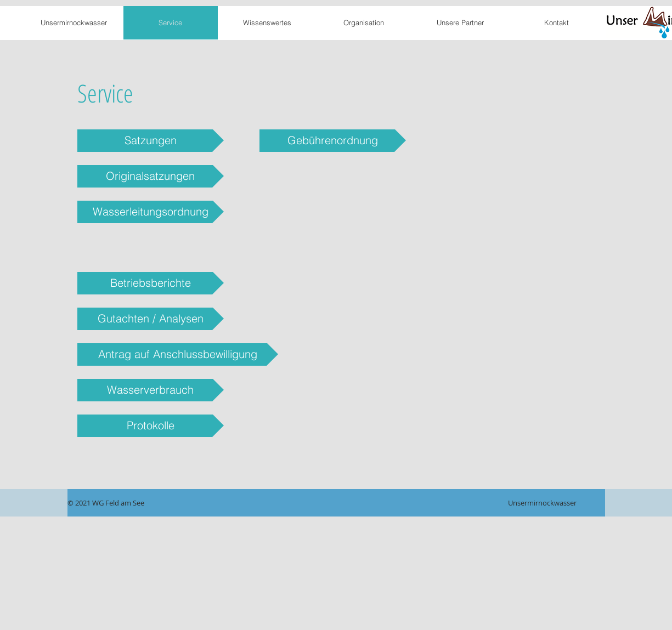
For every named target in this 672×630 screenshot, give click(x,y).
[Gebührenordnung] (333, 141)
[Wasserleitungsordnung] (151, 212)
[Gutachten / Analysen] (151, 319)
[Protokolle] (151, 426)
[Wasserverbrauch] (151, 390)
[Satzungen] (151, 141)
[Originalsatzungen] (151, 176)
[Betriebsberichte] (151, 283)
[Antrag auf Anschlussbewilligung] (178, 354)
